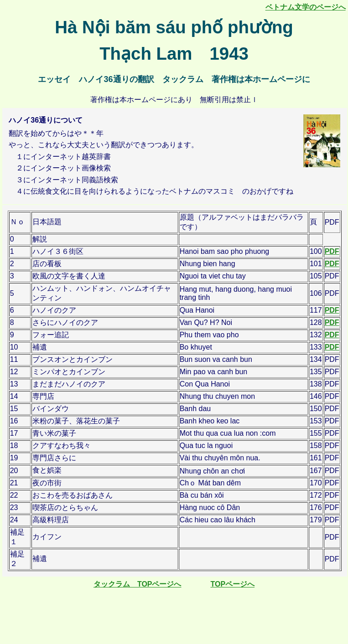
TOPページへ (233, 584)
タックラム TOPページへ (138, 584)
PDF (332, 251)
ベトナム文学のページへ (306, 7)
